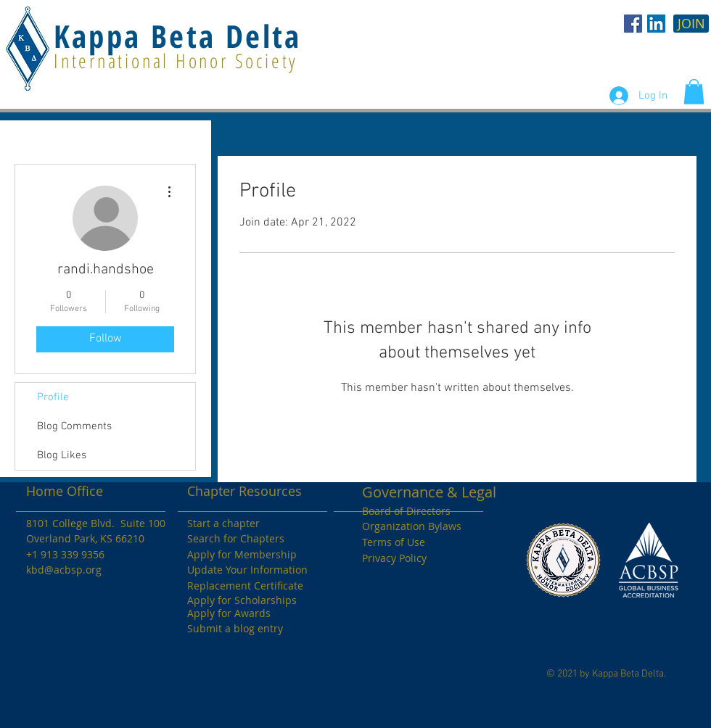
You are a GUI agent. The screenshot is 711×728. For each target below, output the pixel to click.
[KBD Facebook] (633, 24)
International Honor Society (176, 61)
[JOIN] (691, 24)
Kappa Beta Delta (177, 36)
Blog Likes (62, 455)
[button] (694, 92)
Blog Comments (74, 426)
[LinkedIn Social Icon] (656, 24)
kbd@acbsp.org (64, 570)
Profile (53, 397)
